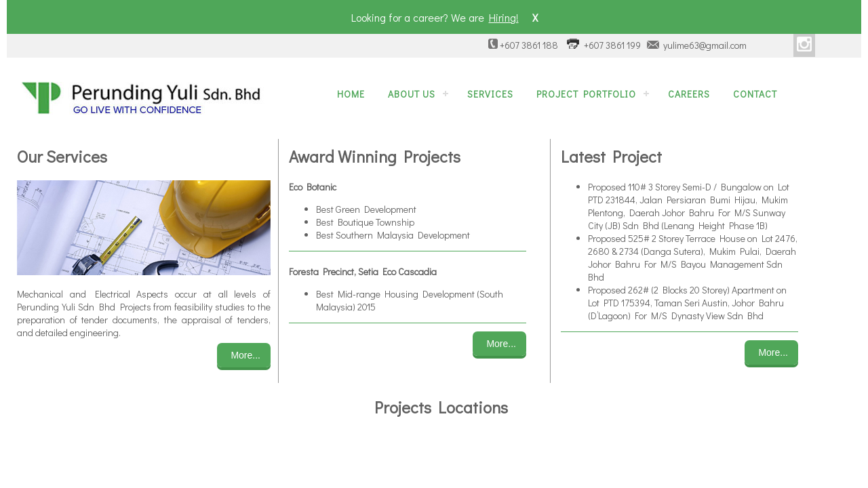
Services (490, 94)
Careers (689, 94)
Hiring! (504, 17)
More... (245, 355)
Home (351, 94)
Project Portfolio (586, 94)
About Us (412, 94)
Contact (755, 94)
